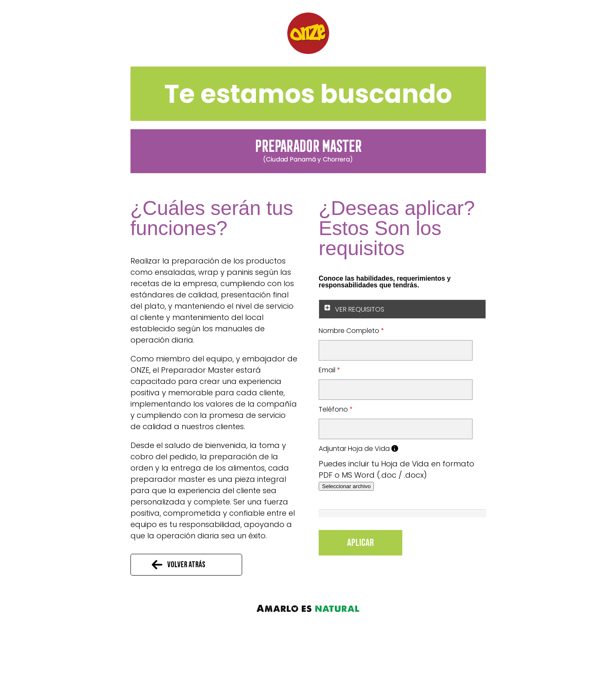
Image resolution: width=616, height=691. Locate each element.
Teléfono (336, 409)
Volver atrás (186, 565)
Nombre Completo (351, 331)
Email (330, 370)
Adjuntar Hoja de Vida (358, 449)
